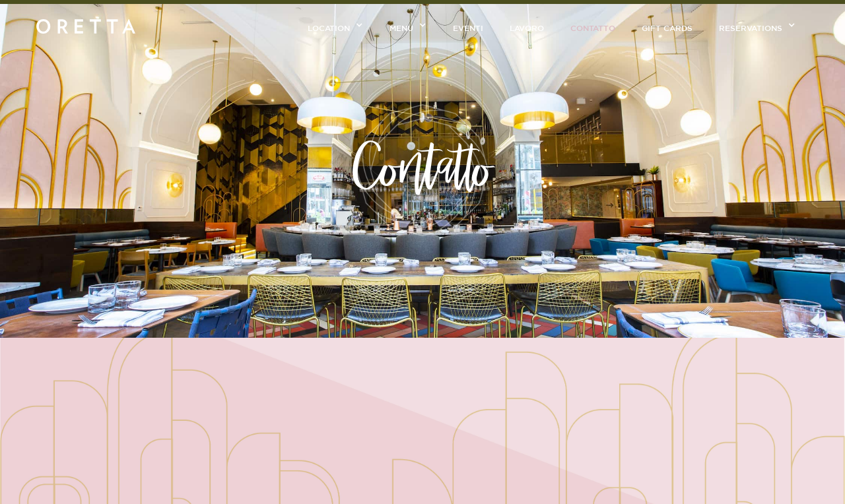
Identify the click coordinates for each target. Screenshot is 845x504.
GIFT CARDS (667, 28)
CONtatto (593, 28)
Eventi (468, 28)
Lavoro (527, 28)
